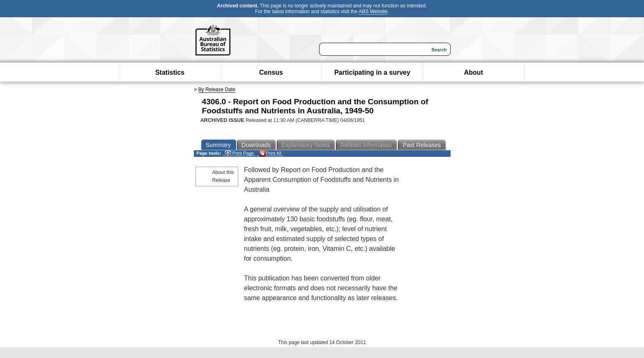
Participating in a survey (372, 72)
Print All (270, 153)
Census (271, 72)
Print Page (239, 153)
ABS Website (373, 11)
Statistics (170, 72)
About (474, 72)
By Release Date (217, 89)
